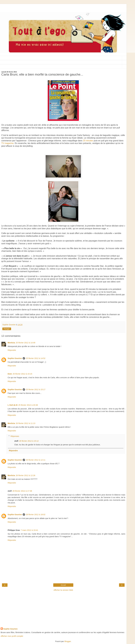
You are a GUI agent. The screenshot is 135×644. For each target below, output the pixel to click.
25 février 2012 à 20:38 (28, 405)
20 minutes (88, 141)
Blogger (68, 641)
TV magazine (7, 143)
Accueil (63, 585)
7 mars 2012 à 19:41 (29, 530)
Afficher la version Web (63, 590)
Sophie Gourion (15, 358)
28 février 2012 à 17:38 (22, 491)
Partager (7, 329)
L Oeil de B (13, 405)
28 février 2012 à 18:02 (36, 515)
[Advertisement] (63, 7)
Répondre (12, 350)
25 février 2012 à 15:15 (22, 374)
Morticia (11, 343)
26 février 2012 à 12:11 (36, 460)
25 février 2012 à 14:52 (36, 358)
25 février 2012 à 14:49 (25, 343)
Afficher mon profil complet (12, 636)
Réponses (15, 436)
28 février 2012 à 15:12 (29, 441)
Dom (10, 374)
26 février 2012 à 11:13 (25, 423)
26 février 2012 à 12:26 (25, 475)
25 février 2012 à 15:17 (36, 390)
